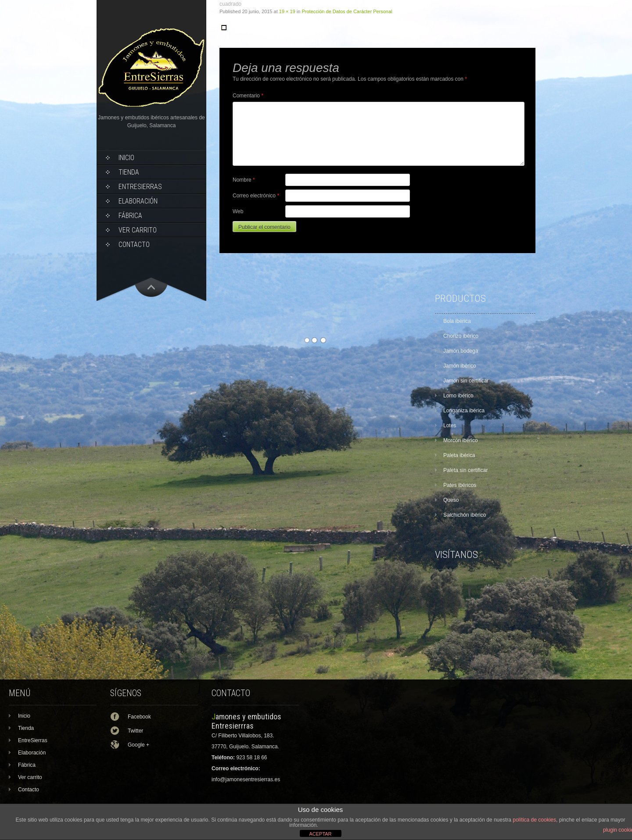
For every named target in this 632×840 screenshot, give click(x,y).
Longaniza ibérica (464, 411)
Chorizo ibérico (461, 336)
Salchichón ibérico (465, 515)
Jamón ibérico (460, 366)
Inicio (126, 158)
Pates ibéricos (460, 485)
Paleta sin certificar (465, 470)
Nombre (244, 180)
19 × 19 (287, 11)
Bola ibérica (457, 321)
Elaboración (138, 201)
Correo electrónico (256, 196)
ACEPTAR (320, 834)
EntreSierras (140, 187)
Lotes (450, 425)
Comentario (248, 96)
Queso (451, 500)
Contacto (134, 245)
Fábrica (130, 216)
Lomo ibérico (458, 396)
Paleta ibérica (459, 455)
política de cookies (534, 820)
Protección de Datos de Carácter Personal (347, 11)
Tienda (129, 172)
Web (238, 211)
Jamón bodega (461, 351)
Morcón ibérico (461, 440)
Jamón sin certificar (466, 381)
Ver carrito (138, 230)
